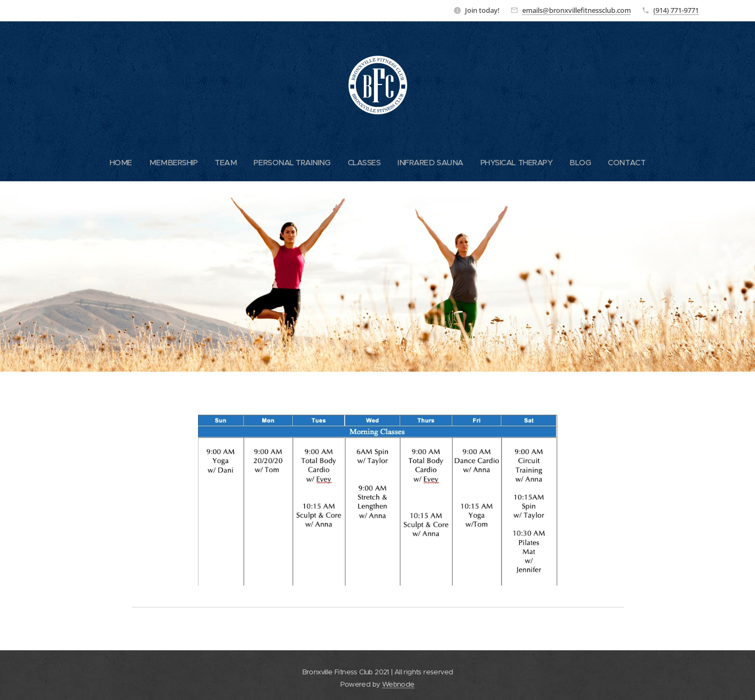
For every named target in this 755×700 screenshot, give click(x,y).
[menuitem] (116, 163)
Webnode (398, 684)
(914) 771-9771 (676, 10)
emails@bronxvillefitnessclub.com (577, 10)
